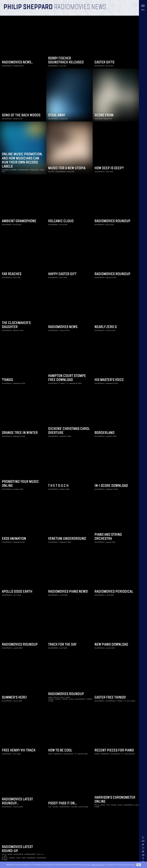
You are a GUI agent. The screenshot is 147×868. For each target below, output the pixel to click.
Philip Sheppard (28, 7)
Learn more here (98, 865)
